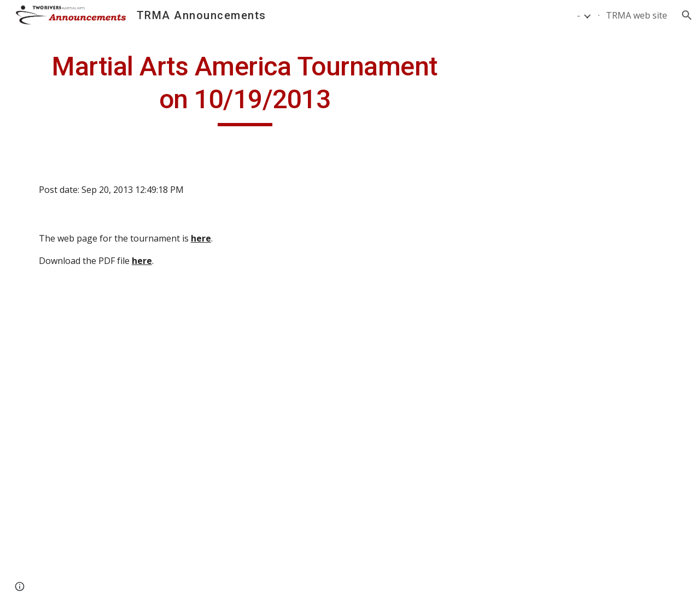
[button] (687, 15)
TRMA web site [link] (637, 15)
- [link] (579, 15)
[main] (245, 88)
